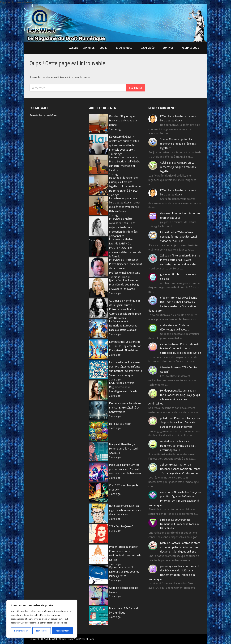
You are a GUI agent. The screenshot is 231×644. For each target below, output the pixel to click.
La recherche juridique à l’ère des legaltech (178, 144)
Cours (104, 48)
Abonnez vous (190, 48)
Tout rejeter (42, 631)
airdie (163, 520)
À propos (89, 48)
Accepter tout (62, 631)
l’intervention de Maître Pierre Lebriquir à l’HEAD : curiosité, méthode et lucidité (180, 260)
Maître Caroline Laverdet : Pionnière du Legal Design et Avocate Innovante (125, 284)
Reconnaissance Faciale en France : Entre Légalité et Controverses (125, 407)
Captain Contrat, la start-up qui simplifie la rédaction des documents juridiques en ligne (180, 547)
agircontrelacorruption (174, 464)
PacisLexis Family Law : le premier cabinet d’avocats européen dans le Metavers (125, 469)
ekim (163, 492)
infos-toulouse (169, 367)
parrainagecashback (172, 566)
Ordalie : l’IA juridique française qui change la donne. (123, 120)
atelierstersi (167, 325)
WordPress (79, 639)
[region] (42, 619)
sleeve (164, 213)
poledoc (165, 418)
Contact (168, 48)
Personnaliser (21, 631)
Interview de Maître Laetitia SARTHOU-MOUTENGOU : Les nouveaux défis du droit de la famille (125, 248)
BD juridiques (124, 48)
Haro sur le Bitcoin (120, 424)
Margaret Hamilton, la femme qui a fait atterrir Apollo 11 (124, 448)
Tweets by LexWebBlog (43, 115)
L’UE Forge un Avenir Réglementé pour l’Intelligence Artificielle (123, 387)
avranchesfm (168, 344)
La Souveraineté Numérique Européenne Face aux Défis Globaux (123, 325)
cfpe (163, 298)
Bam (91, 639)
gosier (164, 274)
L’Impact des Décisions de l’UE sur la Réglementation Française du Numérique (125, 346)
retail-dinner (167, 441)
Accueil (74, 48)
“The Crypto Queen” (121, 526)
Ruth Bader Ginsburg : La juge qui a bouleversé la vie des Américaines (125, 510)
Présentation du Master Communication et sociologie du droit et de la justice (180, 348)
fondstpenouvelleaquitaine (176, 390)
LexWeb (53, 639)
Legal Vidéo (148, 48)
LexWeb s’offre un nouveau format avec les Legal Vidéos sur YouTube (178, 237)
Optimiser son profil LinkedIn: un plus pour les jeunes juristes (124, 572)
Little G (165, 232)
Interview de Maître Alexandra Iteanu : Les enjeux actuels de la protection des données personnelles (123, 227)
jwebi (163, 543)
